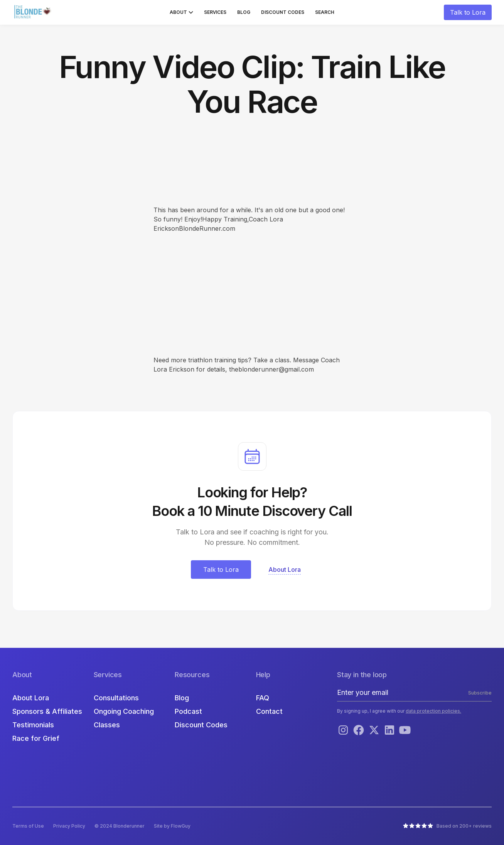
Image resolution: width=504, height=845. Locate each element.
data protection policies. (433, 711)
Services (215, 12)
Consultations (116, 698)
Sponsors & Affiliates (47, 711)
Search (325, 12)
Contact (269, 711)
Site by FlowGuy (172, 826)
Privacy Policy (69, 826)
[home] (34, 12)
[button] (181, 12)
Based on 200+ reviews (464, 826)
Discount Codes (283, 12)
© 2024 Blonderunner (120, 826)
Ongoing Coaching (124, 711)
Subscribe (480, 693)
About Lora (31, 698)
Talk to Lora (468, 12)
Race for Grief (36, 738)
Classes (107, 725)
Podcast (188, 711)
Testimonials (33, 725)
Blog (244, 12)
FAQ (263, 698)
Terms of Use (28, 826)
